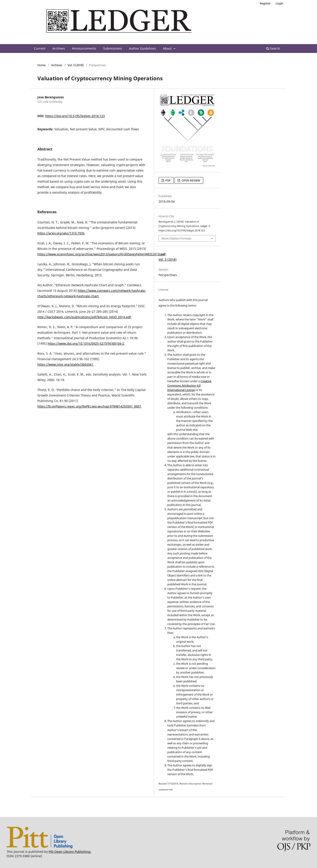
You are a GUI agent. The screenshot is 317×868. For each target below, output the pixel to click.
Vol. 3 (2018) (76, 65)
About (168, 48)
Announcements (84, 48)
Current (40, 48)
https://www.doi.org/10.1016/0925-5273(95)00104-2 (86, 343)
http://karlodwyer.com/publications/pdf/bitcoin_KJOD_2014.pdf (84, 317)
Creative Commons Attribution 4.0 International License (189, 385)
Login (279, 3)
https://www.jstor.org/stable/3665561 (65, 364)
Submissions (113, 48)
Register (265, 3)
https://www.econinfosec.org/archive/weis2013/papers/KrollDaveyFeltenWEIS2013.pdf (101, 254)
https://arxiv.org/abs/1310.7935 (61, 233)
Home (41, 65)
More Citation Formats (176, 238)
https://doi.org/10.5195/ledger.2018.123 (75, 116)
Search (273, 48)
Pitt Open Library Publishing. (70, 852)
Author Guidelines (142, 48)
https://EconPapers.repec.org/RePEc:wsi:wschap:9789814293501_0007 (89, 406)
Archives (59, 48)
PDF (168, 180)
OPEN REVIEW (191, 180)
